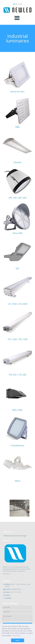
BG (21, 4)
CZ (19, 4)
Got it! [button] (17, 640)
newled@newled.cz (13, 589)
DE (16, 4)
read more (6, 574)
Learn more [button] (16, 636)
